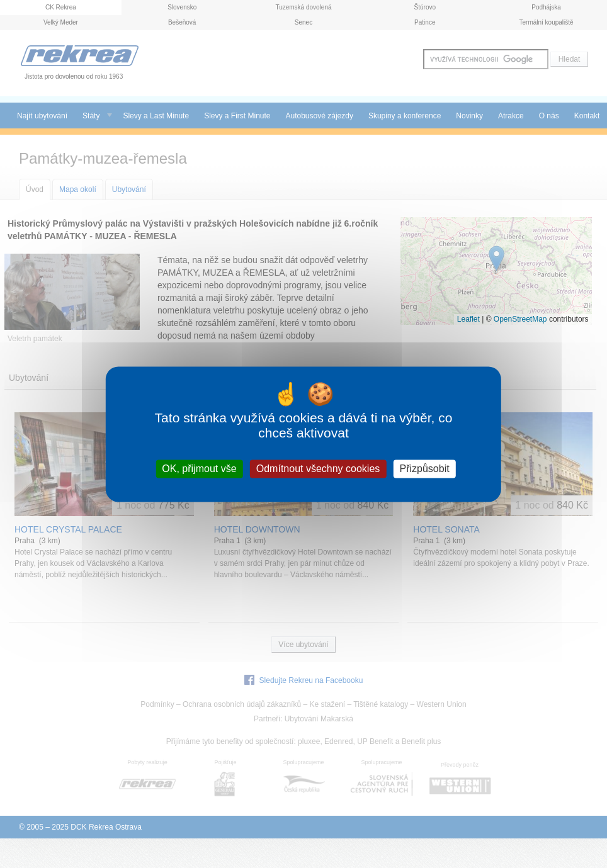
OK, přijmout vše (199, 469)
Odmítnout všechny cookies (318, 469)
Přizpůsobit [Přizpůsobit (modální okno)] (424, 469)
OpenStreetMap (520, 319)
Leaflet (468, 319)
